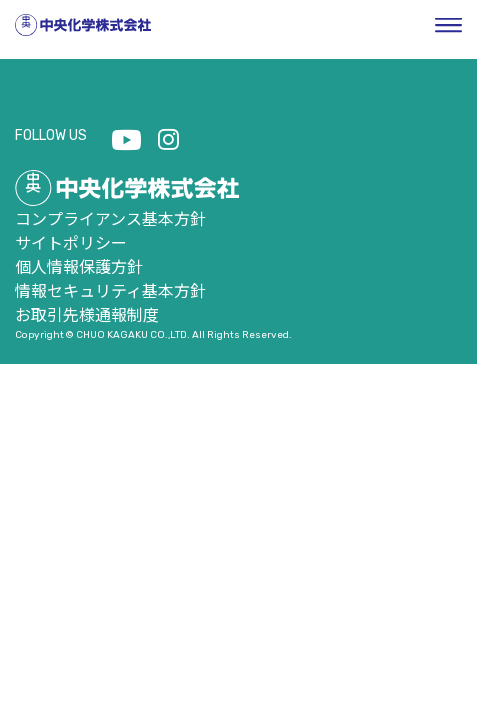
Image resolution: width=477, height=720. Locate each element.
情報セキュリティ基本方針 (110, 290)
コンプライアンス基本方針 (110, 218)
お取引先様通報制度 (87, 314)
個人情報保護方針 (79, 266)
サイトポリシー (71, 242)
